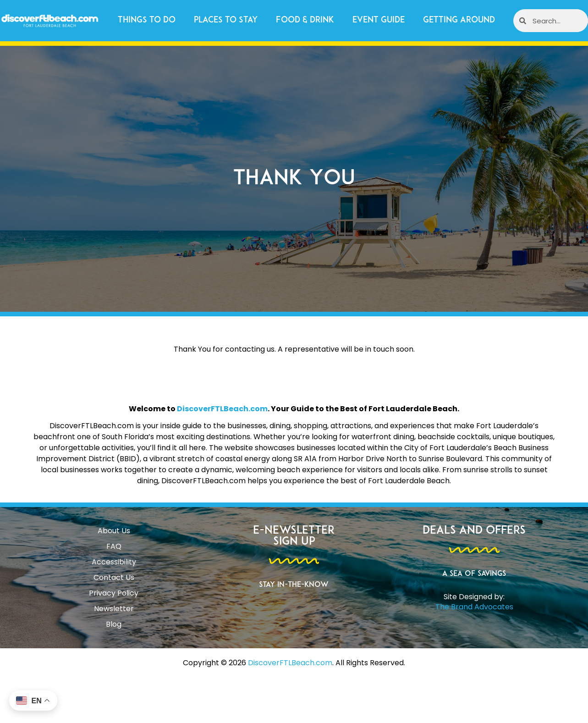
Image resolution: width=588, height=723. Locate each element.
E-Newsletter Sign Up (294, 536)
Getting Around (459, 20)
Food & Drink (305, 20)
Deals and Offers (474, 531)
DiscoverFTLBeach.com (222, 409)
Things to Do (147, 20)
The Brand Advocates (474, 607)
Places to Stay (226, 20)
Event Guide (379, 20)
